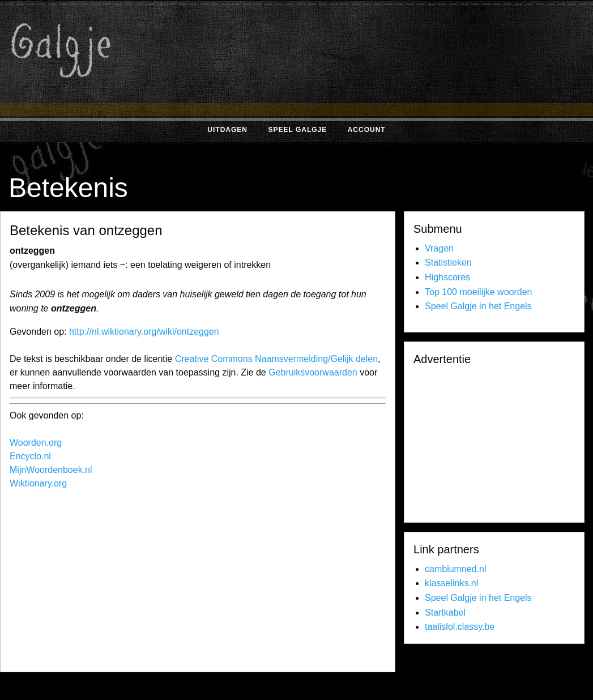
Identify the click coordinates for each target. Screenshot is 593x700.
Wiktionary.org (38, 483)
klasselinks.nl (451, 583)
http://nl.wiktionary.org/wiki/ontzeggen (144, 332)
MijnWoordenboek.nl (51, 470)
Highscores (447, 277)
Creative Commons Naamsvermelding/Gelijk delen (276, 359)
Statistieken (448, 262)
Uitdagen (227, 130)
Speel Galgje (297, 130)
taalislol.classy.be (460, 627)
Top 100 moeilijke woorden (478, 292)
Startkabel (445, 612)
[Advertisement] (214, 583)
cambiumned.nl (456, 569)
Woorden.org (36, 443)
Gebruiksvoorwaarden (313, 372)
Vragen (439, 248)
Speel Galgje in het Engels (478, 306)
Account (367, 130)
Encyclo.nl (30, 456)
